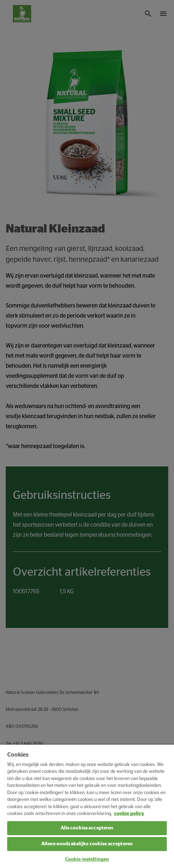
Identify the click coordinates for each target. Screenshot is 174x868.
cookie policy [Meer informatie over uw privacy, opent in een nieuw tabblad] (129, 814)
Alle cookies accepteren (87, 828)
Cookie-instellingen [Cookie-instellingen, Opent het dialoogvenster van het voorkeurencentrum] (87, 860)
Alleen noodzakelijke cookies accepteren (87, 844)
